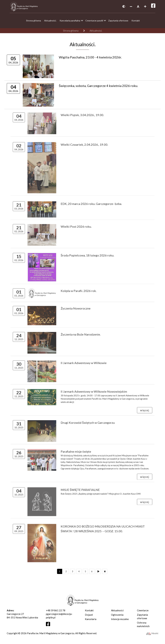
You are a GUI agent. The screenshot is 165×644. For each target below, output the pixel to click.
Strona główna (71, 31)
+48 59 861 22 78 (56, 610)
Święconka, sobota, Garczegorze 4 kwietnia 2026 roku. (96, 87)
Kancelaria (91, 619)
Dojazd (89, 615)
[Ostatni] (105, 571)
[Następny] (98, 571)
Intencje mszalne (120, 619)
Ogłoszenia (117, 615)
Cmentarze (143, 610)
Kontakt (89, 610)
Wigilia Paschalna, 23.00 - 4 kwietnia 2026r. (89, 58)
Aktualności (117, 610)
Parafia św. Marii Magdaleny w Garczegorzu (51, 633)
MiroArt (152, 633)
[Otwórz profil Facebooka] (49, 625)
